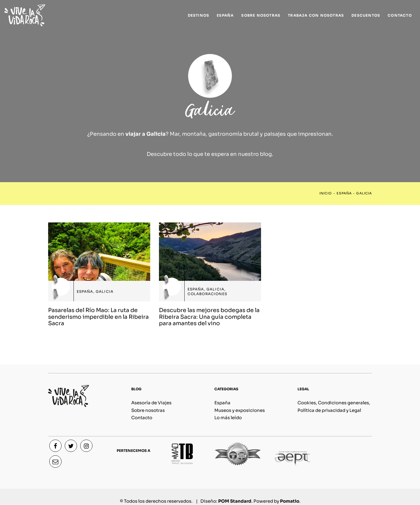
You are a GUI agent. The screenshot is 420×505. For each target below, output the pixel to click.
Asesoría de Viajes (151, 403)
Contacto (142, 418)
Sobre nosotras (148, 410)
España (344, 193)
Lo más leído (228, 418)
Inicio (326, 193)
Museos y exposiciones (240, 410)
